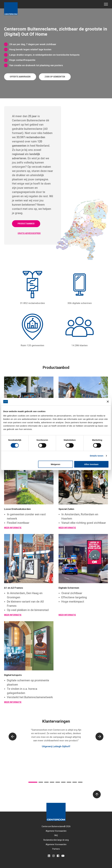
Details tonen (97, 456)
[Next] (99, 737)
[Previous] (13, 737)
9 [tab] (80, 782)
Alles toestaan (91, 464)
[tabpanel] (56, 741)
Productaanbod (26, 224)
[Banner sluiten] (108, 402)
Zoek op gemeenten (55, 77)
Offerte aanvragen (20, 77)
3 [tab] (46, 782)
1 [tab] (33, 782)
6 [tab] (63, 782)
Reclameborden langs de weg (56, 840)
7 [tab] (69, 782)
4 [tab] (52, 782)
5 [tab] (58, 782)
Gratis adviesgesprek (29, 233)
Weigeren (56, 464)
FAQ (56, 835)
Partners (56, 849)
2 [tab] (41, 782)
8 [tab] (75, 782)
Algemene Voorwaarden (56, 831)
